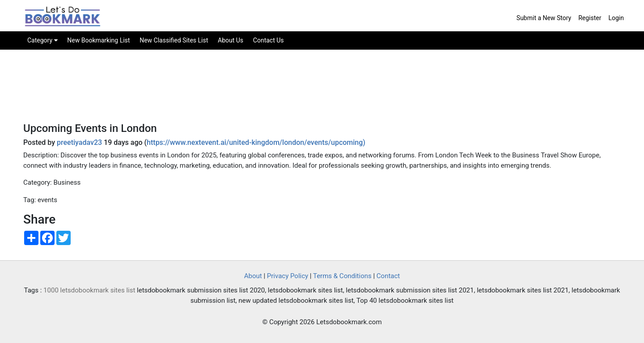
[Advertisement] (322, 92)
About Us (231, 40)
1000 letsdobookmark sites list (89, 290)
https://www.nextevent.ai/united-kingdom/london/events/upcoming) (256, 142)
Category (42, 40)
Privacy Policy (288, 276)
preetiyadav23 (79, 142)
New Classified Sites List (174, 40)
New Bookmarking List (98, 40)
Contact (388, 276)
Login (616, 18)
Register (590, 18)
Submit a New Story (544, 18)
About (253, 276)
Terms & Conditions (342, 276)
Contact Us (269, 40)
